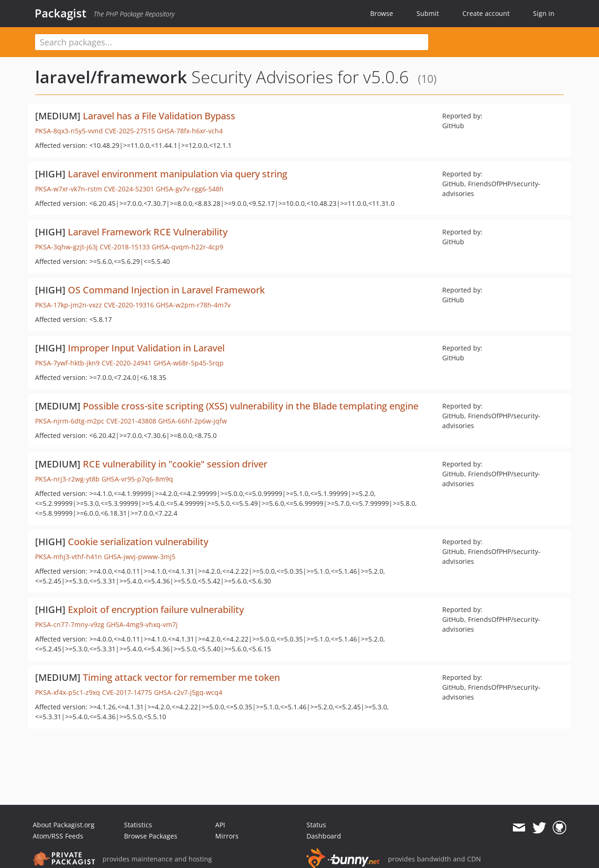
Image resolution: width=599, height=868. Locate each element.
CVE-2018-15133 (125, 247)
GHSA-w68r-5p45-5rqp (189, 363)
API (220, 825)
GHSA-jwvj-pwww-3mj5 (140, 557)
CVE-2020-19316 (129, 305)
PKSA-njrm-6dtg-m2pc (70, 421)
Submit (428, 13)
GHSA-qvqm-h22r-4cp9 (187, 247)
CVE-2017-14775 (127, 692)
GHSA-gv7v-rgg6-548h (190, 189)
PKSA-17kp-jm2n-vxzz (69, 305)
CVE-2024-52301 (129, 189)
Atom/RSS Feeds (58, 836)
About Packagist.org (64, 825)
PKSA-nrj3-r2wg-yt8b (67, 479)
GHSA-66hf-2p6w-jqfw (193, 421)
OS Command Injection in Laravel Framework (166, 290)
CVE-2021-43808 (131, 421)
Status (316, 825)
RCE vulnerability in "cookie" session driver (175, 464)
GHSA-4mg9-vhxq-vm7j (142, 624)
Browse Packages (151, 836)
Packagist (61, 13)
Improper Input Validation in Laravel (146, 348)
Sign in (544, 13)
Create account (486, 13)
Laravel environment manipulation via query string (178, 174)
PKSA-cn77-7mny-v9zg (70, 624)
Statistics (138, 825)
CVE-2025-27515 (130, 131)
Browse (382, 13)
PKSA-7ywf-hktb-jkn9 (67, 363)
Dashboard (324, 836)
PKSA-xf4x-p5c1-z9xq (68, 692)
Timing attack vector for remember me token (181, 677)
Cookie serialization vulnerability (138, 542)
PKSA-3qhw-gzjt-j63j (66, 247)
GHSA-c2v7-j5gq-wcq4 (188, 692)
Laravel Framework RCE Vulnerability (148, 232)
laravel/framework (111, 77)
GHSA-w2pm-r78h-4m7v (193, 305)
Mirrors (227, 836)
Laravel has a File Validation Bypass (159, 116)
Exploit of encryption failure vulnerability (156, 609)
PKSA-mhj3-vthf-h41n (69, 557)
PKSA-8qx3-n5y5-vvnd (69, 131)
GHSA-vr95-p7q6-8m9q (137, 479)
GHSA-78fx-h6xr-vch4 (190, 131)
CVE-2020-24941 (127, 363)
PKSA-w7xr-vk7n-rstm (69, 189)
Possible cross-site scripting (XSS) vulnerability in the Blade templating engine (251, 406)
